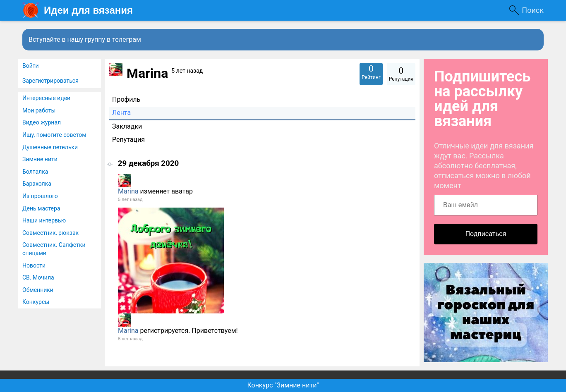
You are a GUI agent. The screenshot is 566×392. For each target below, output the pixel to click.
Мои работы (39, 110)
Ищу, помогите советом (54, 135)
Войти (31, 66)
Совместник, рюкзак (50, 233)
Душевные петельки (50, 147)
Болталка (35, 172)
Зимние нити (40, 159)
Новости (34, 265)
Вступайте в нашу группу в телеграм (85, 39)
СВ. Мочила (38, 277)
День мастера (41, 208)
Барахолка (37, 184)
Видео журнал (42, 122)
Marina (128, 191)
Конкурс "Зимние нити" (283, 385)
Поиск (533, 10)
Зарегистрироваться (50, 81)
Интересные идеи (46, 98)
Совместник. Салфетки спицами (54, 249)
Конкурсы (36, 302)
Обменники (38, 290)
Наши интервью (44, 220)
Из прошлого (40, 196)
